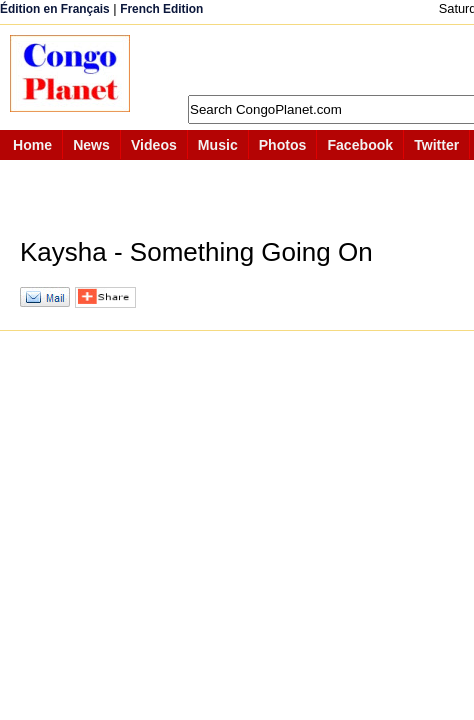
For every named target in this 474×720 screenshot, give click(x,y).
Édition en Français (55, 9)
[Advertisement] (312, 60)
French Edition (161, 9)
